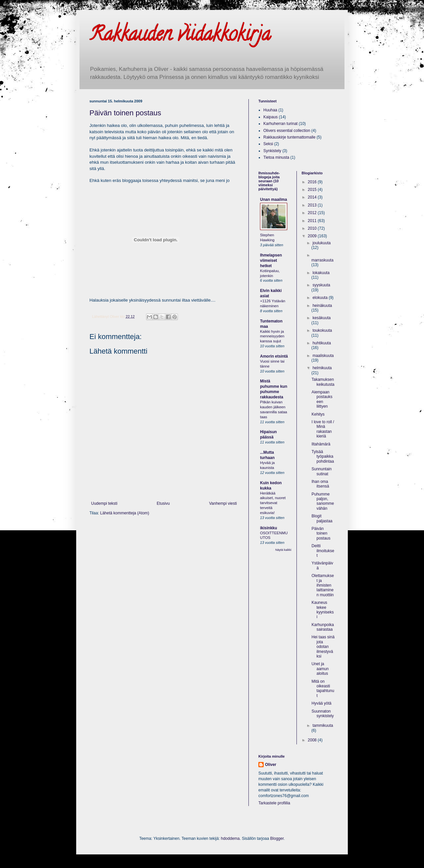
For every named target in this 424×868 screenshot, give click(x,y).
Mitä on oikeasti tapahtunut (323, 689)
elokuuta (320, 298)
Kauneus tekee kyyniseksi (322, 610)
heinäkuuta (322, 306)
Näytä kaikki (283, 550)
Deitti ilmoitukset (323, 551)
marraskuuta (322, 260)
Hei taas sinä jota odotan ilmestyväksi (323, 647)
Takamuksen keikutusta (323, 382)
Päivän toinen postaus (125, 113)
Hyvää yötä (321, 703)
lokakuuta (321, 273)
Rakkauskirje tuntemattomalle (289, 137)
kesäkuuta (321, 318)
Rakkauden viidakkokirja (180, 36)
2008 (313, 740)
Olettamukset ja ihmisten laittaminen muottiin (322, 585)
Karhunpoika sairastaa (322, 627)
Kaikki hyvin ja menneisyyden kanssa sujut (272, 336)
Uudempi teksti (104, 503)
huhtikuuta (321, 343)
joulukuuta (321, 243)
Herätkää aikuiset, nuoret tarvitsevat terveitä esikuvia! (273, 503)
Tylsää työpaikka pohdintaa (323, 457)
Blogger (277, 839)
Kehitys (318, 414)
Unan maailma (273, 200)
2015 (313, 190)
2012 (313, 213)
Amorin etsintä (274, 356)
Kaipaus (270, 117)
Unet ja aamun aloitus (320, 669)
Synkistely (272, 151)
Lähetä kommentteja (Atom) (125, 513)
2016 (313, 182)
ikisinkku (268, 528)
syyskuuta (321, 285)
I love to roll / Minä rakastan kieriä (323, 429)
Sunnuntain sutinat (321, 471)
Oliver (271, 765)
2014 (313, 197)
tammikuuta (323, 725)
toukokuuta (322, 330)
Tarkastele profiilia (274, 803)
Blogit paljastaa (322, 518)
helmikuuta (322, 368)
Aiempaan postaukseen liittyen (322, 399)
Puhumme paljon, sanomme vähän (323, 501)
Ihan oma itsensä (320, 484)
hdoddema (230, 839)
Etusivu (163, 503)
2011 (313, 221)
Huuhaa (270, 110)
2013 (313, 205)
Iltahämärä (321, 444)
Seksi (268, 144)
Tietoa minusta (276, 157)
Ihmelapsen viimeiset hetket (271, 260)
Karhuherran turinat (280, 124)
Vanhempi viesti (223, 503)
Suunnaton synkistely (322, 714)
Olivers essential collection (287, 131)
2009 (313, 236)
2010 (313, 228)
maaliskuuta (323, 356)
